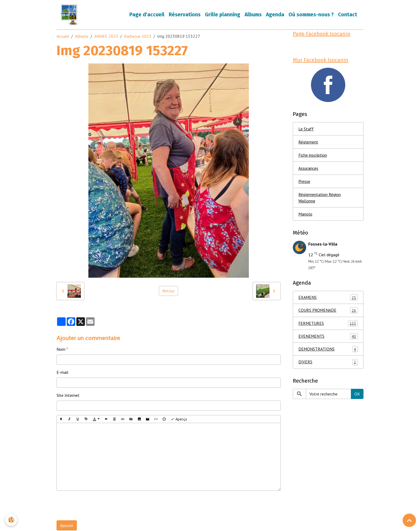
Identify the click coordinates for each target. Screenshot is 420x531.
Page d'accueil (147, 15)
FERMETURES (328, 325)
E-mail (62, 373)
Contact (348, 15)
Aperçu (179, 419)
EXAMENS (328, 299)
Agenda (275, 15)
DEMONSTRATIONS (328, 351)
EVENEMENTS (328, 338)
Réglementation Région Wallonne (320, 199)
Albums (253, 15)
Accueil (63, 37)
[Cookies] (11, 520)
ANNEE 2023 (106, 37)
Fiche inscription (313, 156)
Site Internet (68, 396)
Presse (304, 182)
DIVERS (328, 364)
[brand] (70, 15)
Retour (168, 291)
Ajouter (67, 526)
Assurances (308, 169)
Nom (61, 350)
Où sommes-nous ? (311, 15)
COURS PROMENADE (328, 312)
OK (357, 396)
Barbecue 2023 (138, 37)
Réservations (185, 15)
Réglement (308, 143)
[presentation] (97, 506)
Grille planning (223, 15)
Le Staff (306, 130)
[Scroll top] (409, 520)
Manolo (305, 215)
